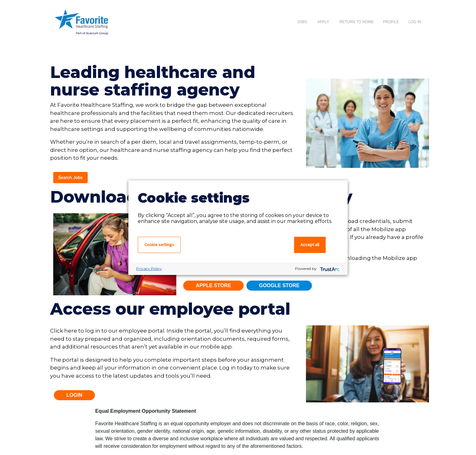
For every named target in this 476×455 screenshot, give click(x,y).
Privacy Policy (149, 269)
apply (323, 22)
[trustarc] (329, 269)
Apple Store (213, 285)
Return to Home (357, 22)
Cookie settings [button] (159, 245)
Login (74, 395)
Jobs (302, 22)
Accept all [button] (310, 245)
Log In (415, 22)
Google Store (279, 285)
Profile (391, 22)
